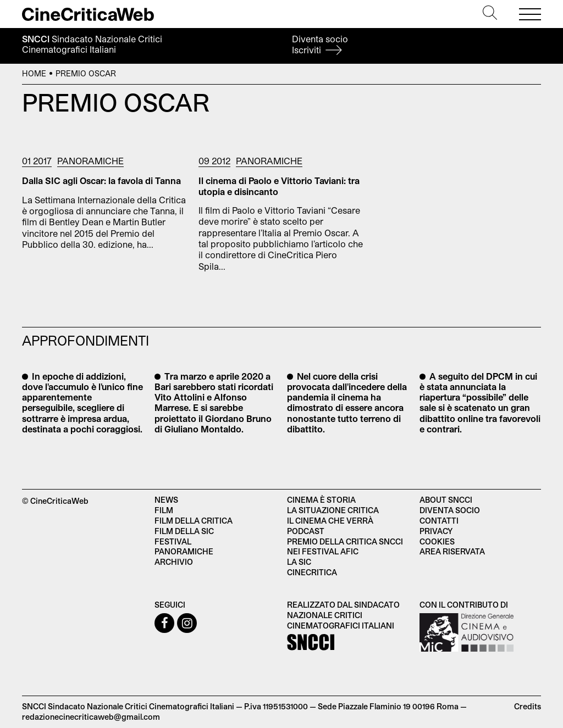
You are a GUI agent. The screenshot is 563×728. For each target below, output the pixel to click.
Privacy (436, 531)
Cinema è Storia (321, 500)
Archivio (174, 562)
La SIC (299, 562)
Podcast (306, 531)
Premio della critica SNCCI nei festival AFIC (345, 547)
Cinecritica (312, 572)
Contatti (439, 521)
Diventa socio (320, 44)
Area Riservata (452, 551)
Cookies (437, 541)
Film (164, 510)
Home (34, 73)
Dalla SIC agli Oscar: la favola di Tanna (101, 180)
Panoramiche (90, 161)
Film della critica (194, 521)
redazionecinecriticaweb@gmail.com (91, 717)
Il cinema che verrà (330, 521)
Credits (528, 706)
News (166, 500)
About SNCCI (446, 500)
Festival (173, 541)
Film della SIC (184, 531)
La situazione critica (333, 510)
